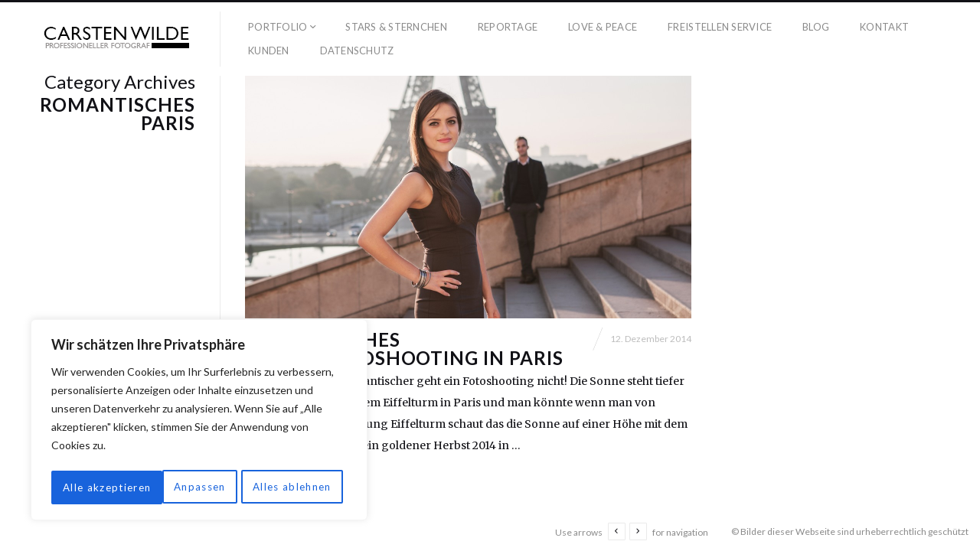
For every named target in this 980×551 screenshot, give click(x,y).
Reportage (508, 27)
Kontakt (884, 27)
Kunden (269, 51)
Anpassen (87, 487)
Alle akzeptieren (291, 487)
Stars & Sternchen (396, 27)
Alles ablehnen (181, 487)
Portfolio (278, 27)
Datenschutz (357, 51)
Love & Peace (603, 27)
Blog (816, 27)
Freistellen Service (720, 27)
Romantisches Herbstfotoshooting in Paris (404, 357)
